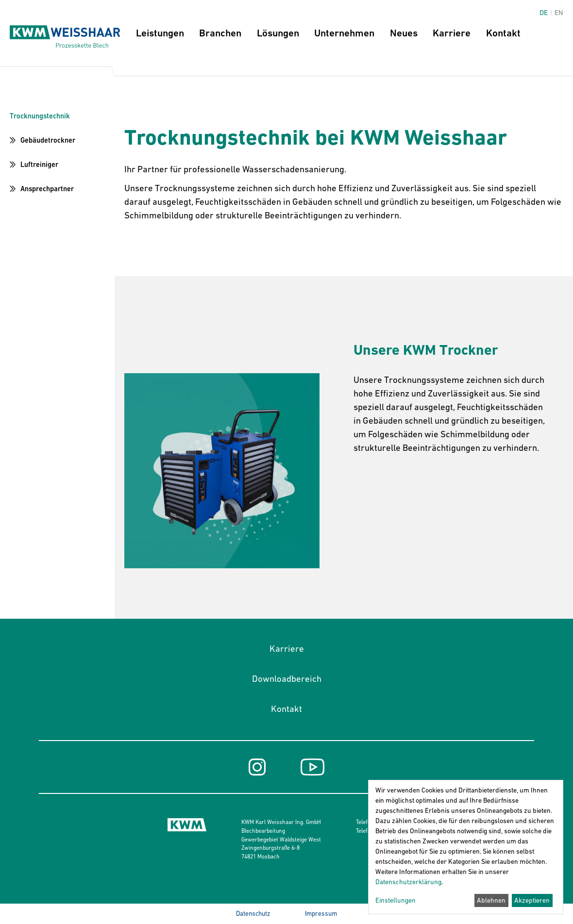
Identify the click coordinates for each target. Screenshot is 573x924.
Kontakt (503, 33)
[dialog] (466, 847)
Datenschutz (253, 914)
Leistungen (160, 33)
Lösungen (278, 33)
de (544, 13)
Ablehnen (491, 900)
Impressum (321, 914)
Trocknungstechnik (40, 116)
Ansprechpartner (47, 189)
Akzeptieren (532, 900)
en (559, 13)
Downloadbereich (287, 679)
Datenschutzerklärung (408, 882)
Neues (404, 33)
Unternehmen (344, 33)
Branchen (220, 33)
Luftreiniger (39, 164)
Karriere (452, 33)
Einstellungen (396, 900)
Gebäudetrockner (48, 140)
